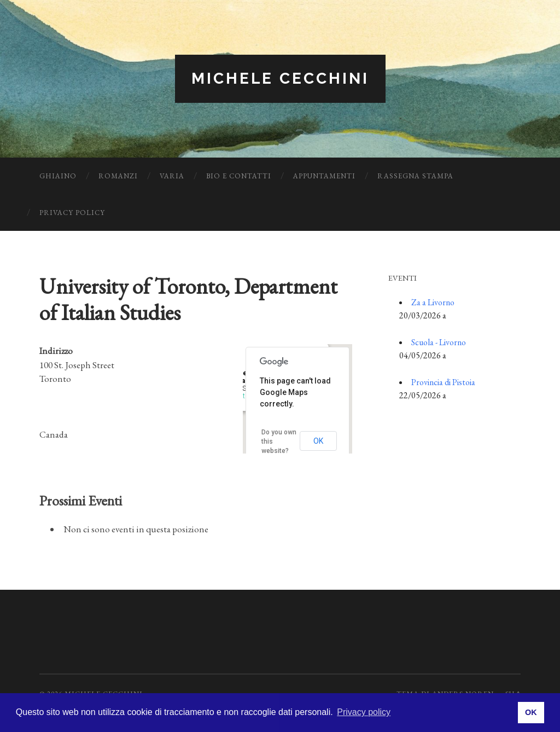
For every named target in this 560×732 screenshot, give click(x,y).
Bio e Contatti (239, 176)
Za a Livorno (433, 302)
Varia (172, 176)
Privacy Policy (72, 213)
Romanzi (118, 176)
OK (318, 441)
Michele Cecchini (280, 79)
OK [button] (531, 712)
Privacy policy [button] (364, 712)
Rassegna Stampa (415, 176)
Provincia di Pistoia (443, 382)
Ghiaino (58, 176)
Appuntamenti (324, 176)
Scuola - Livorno (439, 342)
